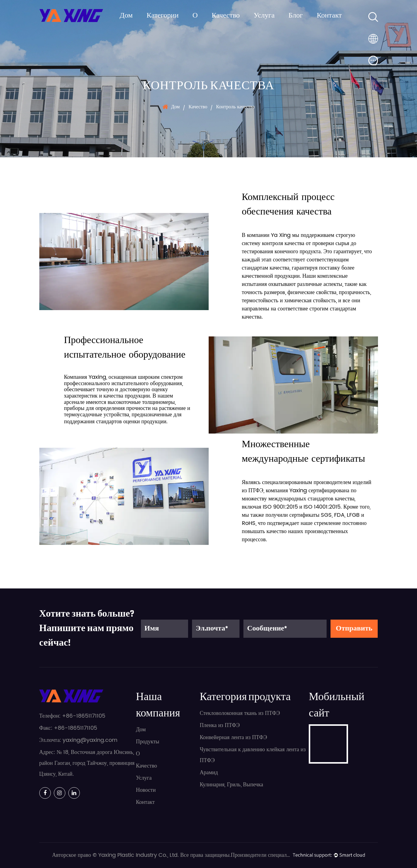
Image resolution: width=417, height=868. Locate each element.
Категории (163, 16)
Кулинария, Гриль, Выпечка (231, 785)
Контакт (329, 16)
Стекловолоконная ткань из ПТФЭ (240, 713)
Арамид (209, 773)
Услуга (264, 16)
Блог (296, 16)
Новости (146, 790)
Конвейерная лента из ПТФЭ (233, 737)
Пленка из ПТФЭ (220, 725)
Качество (226, 16)
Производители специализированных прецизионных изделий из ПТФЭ (261, 855)
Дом (126, 16)
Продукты (148, 742)
